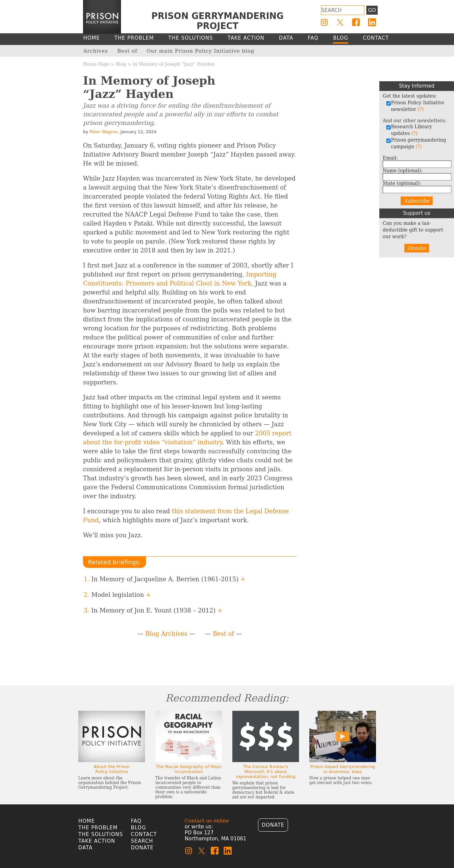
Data (85, 848)
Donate (417, 248)
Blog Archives (166, 634)
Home (87, 821)
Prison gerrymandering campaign (416, 143)
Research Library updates (409, 130)
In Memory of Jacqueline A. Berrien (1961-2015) (168, 579)
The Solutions (101, 834)
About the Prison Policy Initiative (112, 769)
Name (403, 171)
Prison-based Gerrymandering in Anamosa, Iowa (343, 769)
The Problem (98, 828)
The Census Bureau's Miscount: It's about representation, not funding (266, 772)
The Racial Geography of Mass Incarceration (188, 769)
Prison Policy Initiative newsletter (415, 106)
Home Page (96, 64)
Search (142, 841)
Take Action (97, 841)
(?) (421, 109)
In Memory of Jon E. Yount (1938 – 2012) (157, 610)
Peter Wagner (103, 132)
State (402, 183)
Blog (121, 64)
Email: (390, 158)
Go (372, 10)
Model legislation (121, 595)
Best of (223, 634)
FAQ (136, 821)
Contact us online (207, 821)
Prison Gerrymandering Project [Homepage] (217, 21)
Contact (144, 834)
